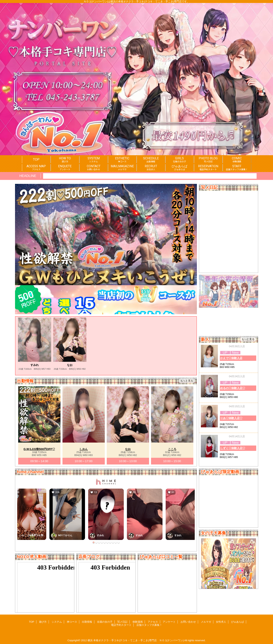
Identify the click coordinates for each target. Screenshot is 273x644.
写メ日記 (122, 622)
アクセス (153, 622)
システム (57, 622)
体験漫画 (138, 622)
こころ (172, 449)
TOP (36, 159)
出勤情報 (87, 622)
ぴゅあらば (238, 622)
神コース (72, 622)
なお (70, 365)
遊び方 (43, 622)
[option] (35, 344)
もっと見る (248, 339)
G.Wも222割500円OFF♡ (39, 449)
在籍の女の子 (105, 622)
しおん (84, 449)
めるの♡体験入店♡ (233, 388)
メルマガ (206, 622)
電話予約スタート (121, 625)
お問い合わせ (188, 622)
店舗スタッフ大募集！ (149, 625)
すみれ (35, 365)
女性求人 (221, 622)
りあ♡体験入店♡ (231, 418)
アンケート (169, 622)
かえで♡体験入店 (231, 358)
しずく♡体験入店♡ (233, 448)
